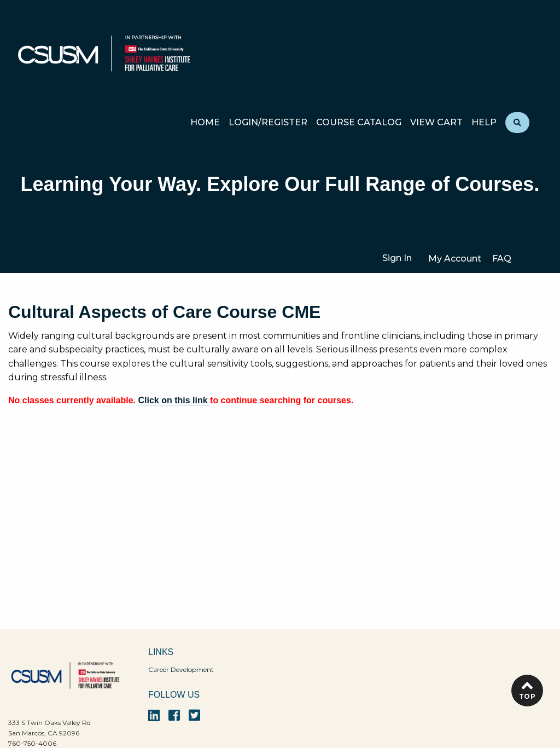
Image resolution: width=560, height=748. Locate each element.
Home (205, 123)
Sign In (397, 258)
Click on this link (173, 400)
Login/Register (268, 123)
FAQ (502, 259)
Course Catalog (359, 123)
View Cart (436, 123)
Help (484, 123)
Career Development (181, 669)
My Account (455, 259)
